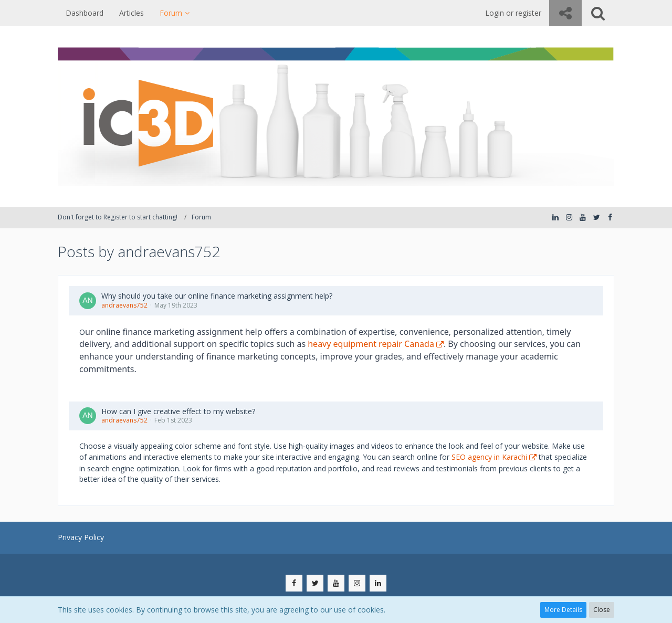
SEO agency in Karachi (489, 457)
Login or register (513, 13)
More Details (563, 610)
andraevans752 (124, 305)
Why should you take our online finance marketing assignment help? (217, 296)
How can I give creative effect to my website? (178, 411)
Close (602, 610)
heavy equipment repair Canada (371, 344)
